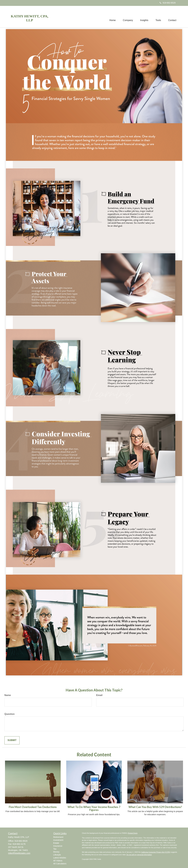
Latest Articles (60, 858)
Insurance (58, 846)
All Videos (58, 861)
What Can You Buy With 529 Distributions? (155, 807)
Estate (56, 843)
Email (99, 695)
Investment (58, 840)
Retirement (58, 837)
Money (56, 852)
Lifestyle (57, 855)
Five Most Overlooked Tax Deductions (33, 807)
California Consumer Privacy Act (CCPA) (156, 852)
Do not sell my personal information (139, 855)
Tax (55, 849)
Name (8, 695)
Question (9, 714)
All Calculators (60, 864)
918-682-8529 (168, 3)
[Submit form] (12, 740)
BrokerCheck (133, 833)
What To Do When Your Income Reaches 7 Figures (94, 808)
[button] (127, 17)
